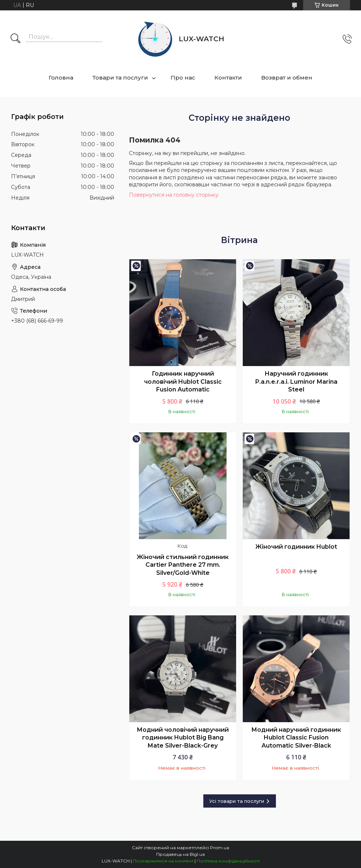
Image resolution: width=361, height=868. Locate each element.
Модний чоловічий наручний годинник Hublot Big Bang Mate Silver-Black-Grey (183, 738)
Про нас (183, 78)
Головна (61, 78)
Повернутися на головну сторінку (174, 195)
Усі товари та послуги (237, 801)
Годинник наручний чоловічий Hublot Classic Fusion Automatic (183, 382)
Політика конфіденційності (228, 861)
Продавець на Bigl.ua (180, 854)
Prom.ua (220, 848)
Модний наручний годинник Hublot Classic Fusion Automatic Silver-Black (296, 738)
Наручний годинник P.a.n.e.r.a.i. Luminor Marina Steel (296, 382)
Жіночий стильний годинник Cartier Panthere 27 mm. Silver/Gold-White (183, 565)
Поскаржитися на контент (163, 861)
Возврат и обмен (287, 78)
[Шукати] (15, 39)
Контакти (228, 78)
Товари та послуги (120, 78)
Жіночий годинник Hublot (296, 547)
